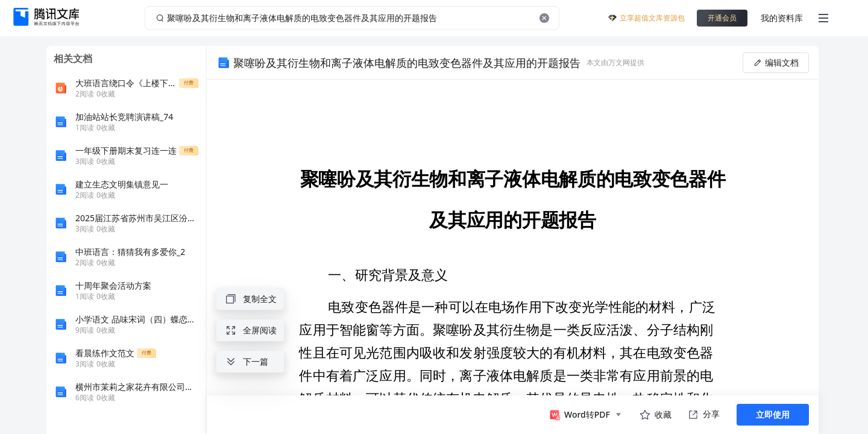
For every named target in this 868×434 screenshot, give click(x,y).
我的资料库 (782, 18)
